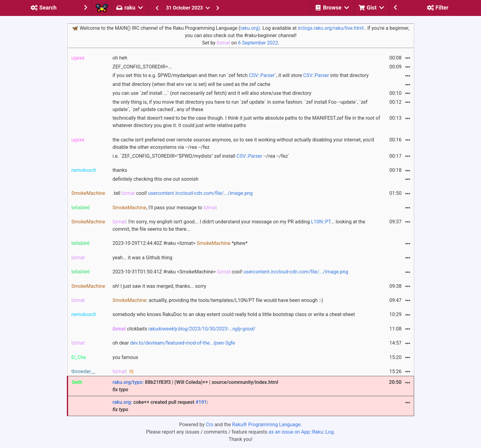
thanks (120, 170)
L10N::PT (321, 222)
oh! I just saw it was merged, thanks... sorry (159, 286)
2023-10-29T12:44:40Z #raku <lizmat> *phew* (180, 243)
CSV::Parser (262, 75)
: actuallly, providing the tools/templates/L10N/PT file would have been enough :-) (218, 300)
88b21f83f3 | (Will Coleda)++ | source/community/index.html (195, 386)
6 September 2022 (258, 43)
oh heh (120, 58)
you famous (125, 357)
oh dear (174, 343)
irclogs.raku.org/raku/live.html (331, 28)
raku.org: (122, 402)
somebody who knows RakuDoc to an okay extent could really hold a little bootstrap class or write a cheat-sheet (234, 314)
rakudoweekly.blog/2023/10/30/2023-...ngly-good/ (202, 329)
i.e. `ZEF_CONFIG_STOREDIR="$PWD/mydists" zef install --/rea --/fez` (201, 156)
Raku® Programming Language (266, 425)
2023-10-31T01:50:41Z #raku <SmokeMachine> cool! (230, 272)
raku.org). (251, 28)
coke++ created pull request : (160, 406)
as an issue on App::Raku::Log (301, 432)
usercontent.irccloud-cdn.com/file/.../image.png (200, 193)
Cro (210, 425)
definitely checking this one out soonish (156, 179)
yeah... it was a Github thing (142, 258)
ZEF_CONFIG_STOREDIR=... (142, 67)
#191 (201, 402)
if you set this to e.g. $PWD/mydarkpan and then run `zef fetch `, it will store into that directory (241, 75)
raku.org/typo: (128, 382)
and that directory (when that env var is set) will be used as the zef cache (191, 84)
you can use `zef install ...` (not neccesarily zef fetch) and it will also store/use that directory (212, 93)
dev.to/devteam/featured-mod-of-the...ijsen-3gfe (183, 343)
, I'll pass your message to (165, 208)
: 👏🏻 (124, 371)
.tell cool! (183, 193)
